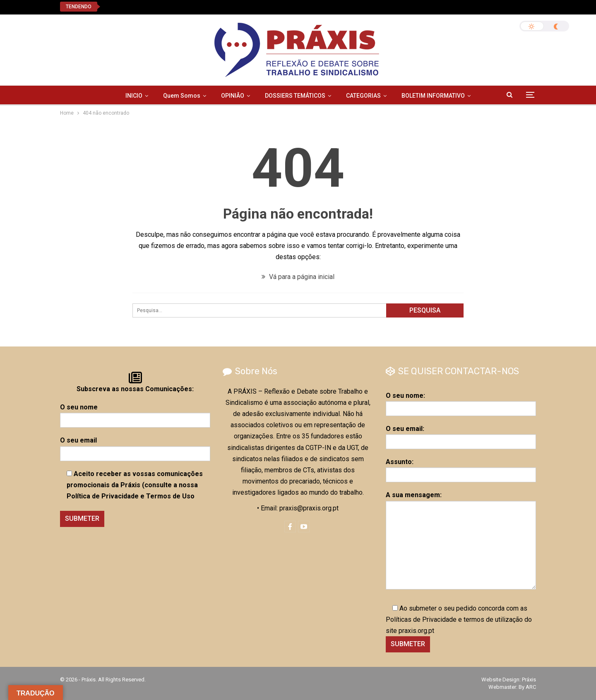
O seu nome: (461, 402)
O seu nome (135, 414)
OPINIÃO (233, 96)
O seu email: (461, 435)
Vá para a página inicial (298, 277)
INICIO (134, 96)
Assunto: (461, 468)
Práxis (529, 680)
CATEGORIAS (363, 96)
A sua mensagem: (461, 540)
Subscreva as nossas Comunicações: (135, 389)
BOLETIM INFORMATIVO (433, 96)
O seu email (135, 447)
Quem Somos (182, 96)
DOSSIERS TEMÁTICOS (295, 96)
